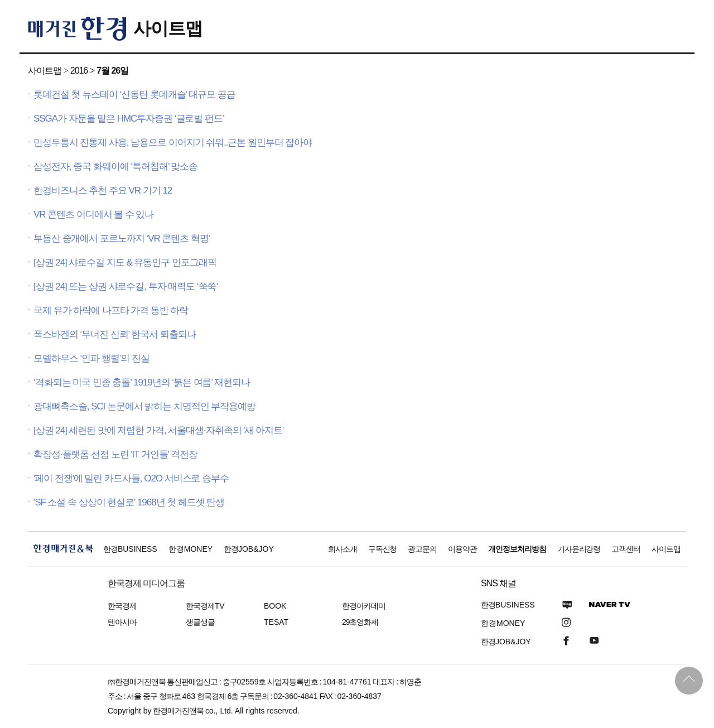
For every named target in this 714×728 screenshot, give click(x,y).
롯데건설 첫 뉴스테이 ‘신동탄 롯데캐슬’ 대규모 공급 (134, 95)
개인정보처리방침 (517, 549)
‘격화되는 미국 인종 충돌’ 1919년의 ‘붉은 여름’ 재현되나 (142, 382)
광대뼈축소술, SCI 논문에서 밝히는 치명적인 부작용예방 (144, 406)
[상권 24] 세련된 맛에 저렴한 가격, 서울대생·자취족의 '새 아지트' (158, 430)
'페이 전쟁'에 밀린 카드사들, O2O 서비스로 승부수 (131, 478)
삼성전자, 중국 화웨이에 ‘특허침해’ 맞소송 (115, 167)
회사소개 (342, 549)
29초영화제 (360, 622)
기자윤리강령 (579, 549)
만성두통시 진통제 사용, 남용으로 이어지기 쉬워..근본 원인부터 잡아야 (173, 143)
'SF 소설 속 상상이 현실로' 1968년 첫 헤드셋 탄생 (129, 502)
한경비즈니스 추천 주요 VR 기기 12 (103, 191)
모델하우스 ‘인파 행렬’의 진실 (91, 358)
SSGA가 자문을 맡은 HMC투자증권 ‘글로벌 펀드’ (129, 119)
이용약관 (462, 549)
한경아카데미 (364, 606)
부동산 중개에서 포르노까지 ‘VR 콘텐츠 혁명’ (122, 238)
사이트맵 (168, 28)
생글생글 (200, 622)
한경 (130, 549)
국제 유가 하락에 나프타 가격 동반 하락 (111, 310)
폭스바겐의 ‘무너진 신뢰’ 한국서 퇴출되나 (115, 334)
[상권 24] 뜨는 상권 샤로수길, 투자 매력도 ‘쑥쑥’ (126, 286)
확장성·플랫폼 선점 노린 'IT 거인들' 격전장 (115, 454)
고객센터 (626, 549)
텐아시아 (122, 622)
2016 (79, 71)
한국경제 (122, 606)
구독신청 (383, 549)
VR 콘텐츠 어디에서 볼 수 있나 (93, 214)
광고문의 (422, 549)
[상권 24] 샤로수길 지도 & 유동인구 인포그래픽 (125, 262)
